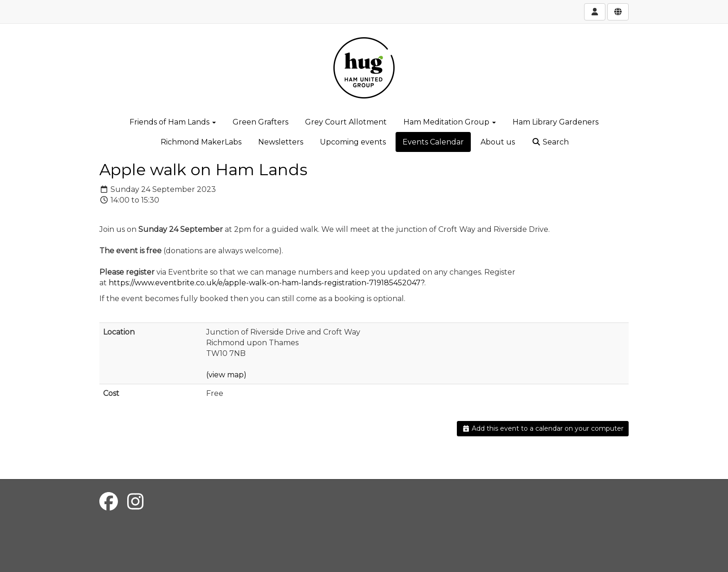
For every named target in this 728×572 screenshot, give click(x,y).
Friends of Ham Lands (173, 122)
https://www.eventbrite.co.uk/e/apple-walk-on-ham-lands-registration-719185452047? (266, 283)
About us (498, 142)
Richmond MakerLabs (201, 142)
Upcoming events (353, 142)
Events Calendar (433, 142)
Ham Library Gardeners (556, 122)
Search (550, 142)
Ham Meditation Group (450, 122)
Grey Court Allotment (346, 122)
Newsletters (281, 142)
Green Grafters (260, 122)
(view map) (226, 375)
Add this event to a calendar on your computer (543, 428)
